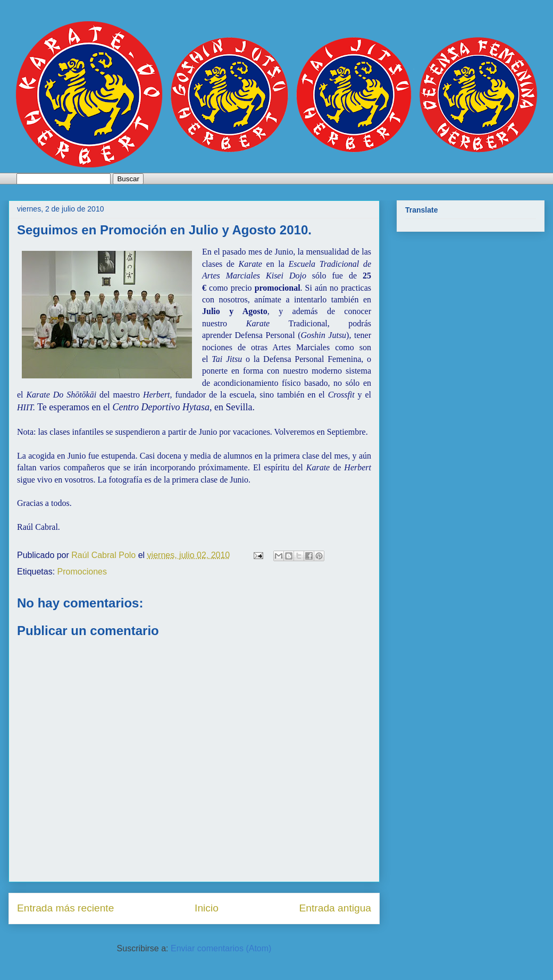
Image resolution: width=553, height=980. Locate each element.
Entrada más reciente (65, 908)
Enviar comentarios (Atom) (221, 948)
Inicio (207, 908)
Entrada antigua (335, 908)
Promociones (82, 572)
